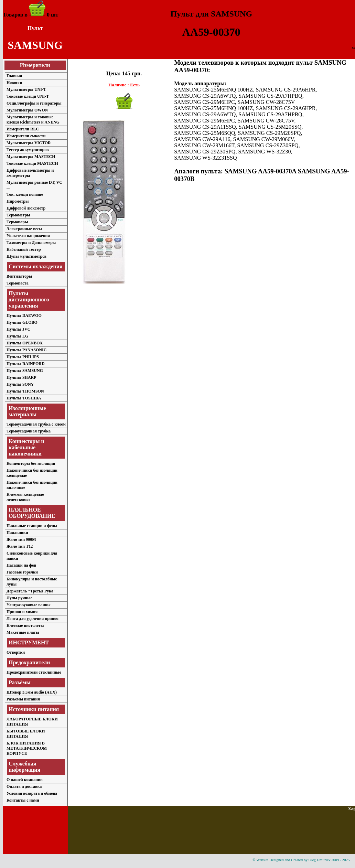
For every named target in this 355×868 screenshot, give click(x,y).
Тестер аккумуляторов (28, 150)
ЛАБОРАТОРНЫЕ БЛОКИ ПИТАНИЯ (32, 722)
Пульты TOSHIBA (24, 398)
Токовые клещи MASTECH (32, 163)
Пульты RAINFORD (26, 364)
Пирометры (18, 201)
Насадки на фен (21, 565)
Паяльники (17, 533)
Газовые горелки (22, 572)
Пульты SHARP (21, 377)
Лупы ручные (19, 598)
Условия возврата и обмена (32, 793)
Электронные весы (24, 229)
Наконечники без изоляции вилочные (32, 485)
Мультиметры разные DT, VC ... (34, 185)
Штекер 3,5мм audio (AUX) (32, 692)
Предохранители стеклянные (34, 672)
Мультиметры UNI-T (26, 89)
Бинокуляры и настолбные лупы (32, 582)
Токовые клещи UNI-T (28, 96)
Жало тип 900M (21, 539)
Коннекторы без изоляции (31, 463)
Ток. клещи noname (25, 194)
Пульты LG (17, 336)
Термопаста (18, 283)
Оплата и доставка (24, 786)
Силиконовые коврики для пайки (32, 556)
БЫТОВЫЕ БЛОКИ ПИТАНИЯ (26, 734)
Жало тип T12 (20, 546)
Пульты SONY (20, 384)
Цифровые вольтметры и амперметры (30, 173)
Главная (14, 76)
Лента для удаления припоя (33, 619)
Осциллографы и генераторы (34, 103)
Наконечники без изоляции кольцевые (32, 473)
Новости (14, 83)
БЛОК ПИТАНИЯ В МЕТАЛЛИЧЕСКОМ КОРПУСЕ (27, 748)
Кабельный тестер (24, 249)
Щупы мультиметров (26, 256)
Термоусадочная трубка (29, 431)
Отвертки (16, 652)
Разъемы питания (23, 699)
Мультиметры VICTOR (29, 143)
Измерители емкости (26, 136)
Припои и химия (22, 612)
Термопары (17, 222)
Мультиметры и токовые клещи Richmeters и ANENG (33, 120)
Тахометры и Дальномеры (31, 243)
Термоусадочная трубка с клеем (36, 424)
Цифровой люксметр (26, 208)
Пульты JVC (18, 329)
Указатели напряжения (28, 236)
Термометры (18, 215)
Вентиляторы (19, 276)
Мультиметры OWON (27, 110)
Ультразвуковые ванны (29, 605)
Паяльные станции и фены (32, 526)
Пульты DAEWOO (24, 315)
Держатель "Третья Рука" (31, 591)
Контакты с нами (23, 800)
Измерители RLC (23, 129)
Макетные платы (23, 632)
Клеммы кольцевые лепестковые (25, 497)
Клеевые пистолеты (25, 625)
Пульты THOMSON (25, 391)
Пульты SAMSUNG (25, 371)
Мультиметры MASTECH (31, 157)
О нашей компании (25, 780)
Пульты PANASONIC (26, 350)
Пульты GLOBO (22, 322)
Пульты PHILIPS (23, 357)
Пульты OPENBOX (25, 343)
